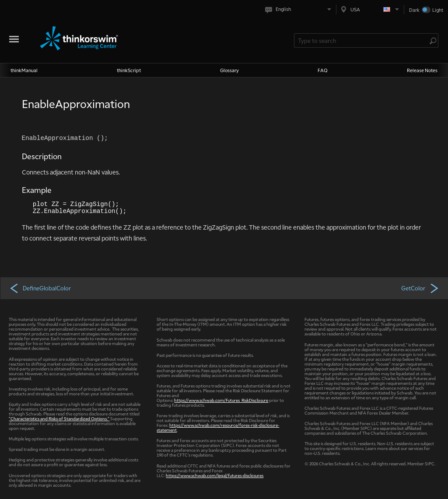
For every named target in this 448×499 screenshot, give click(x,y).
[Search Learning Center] (362, 40)
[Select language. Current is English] (300, 9)
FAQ (323, 70)
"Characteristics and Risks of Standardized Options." (59, 418)
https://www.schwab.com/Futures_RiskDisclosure (221, 400)
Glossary (229, 70)
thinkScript (129, 70)
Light (438, 10)
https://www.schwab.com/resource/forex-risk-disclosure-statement (218, 427)
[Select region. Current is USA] (370, 9)
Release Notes (422, 70)
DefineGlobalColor (40, 288)
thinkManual (24, 70)
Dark (414, 10)
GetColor (420, 288)
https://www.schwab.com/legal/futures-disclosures (215, 475)
